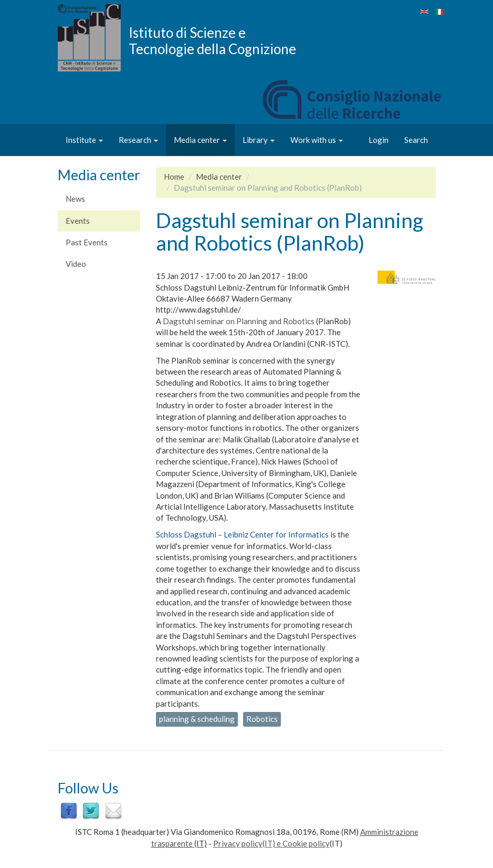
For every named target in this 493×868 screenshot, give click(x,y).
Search (416, 140)
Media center (200, 140)
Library (259, 140)
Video (76, 264)
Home (174, 177)
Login (379, 140)
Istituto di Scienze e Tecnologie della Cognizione (212, 40)
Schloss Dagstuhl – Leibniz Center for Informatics (242, 534)
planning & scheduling (197, 719)
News (75, 199)
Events (78, 221)
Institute (84, 140)
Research (138, 140)
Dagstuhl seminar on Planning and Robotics (239, 321)
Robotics (262, 719)
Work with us (317, 140)
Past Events (87, 242)
